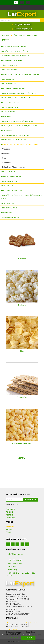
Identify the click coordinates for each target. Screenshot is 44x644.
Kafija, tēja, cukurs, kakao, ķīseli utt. (19, 93)
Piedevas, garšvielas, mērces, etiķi (18, 121)
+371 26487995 (14, 563)
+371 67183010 (14, 560)
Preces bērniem (9, 84)
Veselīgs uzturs (10, 70)
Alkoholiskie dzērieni (12, 176)
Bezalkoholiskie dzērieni (13, 89)
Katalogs (6, 35)
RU (22, 3)
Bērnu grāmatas (10, 208)
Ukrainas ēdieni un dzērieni (14, 47)
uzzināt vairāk (13, 638)
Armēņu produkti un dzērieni (15, 51)
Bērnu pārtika (9, 79)
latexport (11, 567)
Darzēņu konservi (10, 112)
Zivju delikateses (10, 107)
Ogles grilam (8, 203)
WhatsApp (12, 570)
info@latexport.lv (15, 554)
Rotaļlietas (7, 186)
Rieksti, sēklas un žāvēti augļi (16, 135)
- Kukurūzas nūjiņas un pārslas (13, 167)
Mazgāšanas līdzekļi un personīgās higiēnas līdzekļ (22, 197)
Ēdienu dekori (9, 172)
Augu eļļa (7, 116)
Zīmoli (9, 532)
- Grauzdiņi (5, 149)
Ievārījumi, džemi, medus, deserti (17, 98)
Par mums (10, 509)
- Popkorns (5, 153)
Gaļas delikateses (10, 102)
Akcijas (9, 529)
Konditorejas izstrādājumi (14, 140)
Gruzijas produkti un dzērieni (16, 56)
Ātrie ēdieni (7, 130)
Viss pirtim (7, 213)
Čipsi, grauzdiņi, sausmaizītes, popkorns (20, 144)
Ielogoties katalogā (22, 24)
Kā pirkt (9, 512)
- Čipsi (4, 158)
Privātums (10, 518)
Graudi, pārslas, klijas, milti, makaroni (19, 126)
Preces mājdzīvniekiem (12, 190)
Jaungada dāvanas (10, 217)
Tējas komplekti (9, 65)
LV (16, 3)
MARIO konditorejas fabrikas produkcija (21, 75)
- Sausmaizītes (7, 163)
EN (28, 3)
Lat (22, 14)
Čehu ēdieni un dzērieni (13, 61)
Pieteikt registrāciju (22, 29)
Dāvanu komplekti (10, 181)
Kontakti (9, 515)
